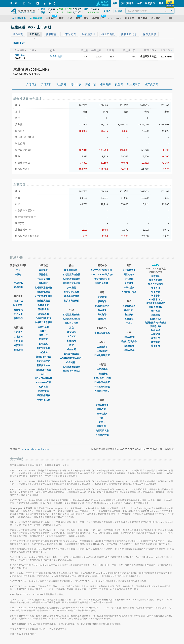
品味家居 (156, 334)
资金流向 (71, 341)
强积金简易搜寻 (129, 342)
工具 (129, 323)
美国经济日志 (102, 431)
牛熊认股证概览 (102, 333)
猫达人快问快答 (156, 284)
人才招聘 (18, 337)
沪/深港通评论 (102, 306)
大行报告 (43, 352)
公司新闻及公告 (72, 354)
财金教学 (18, 287)
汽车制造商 (56, 56)
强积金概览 (129, 337)
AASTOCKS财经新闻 (102, 270)
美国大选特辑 (156, 307)
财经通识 (156, 330)
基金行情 (129, 310)
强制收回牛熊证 (102, 391)
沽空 (71, 328)
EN (30, 3)
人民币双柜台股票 (43, 296)
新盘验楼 (156, 338)
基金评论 (102, 310)
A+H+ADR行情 (43, 382)
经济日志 (43, 387)
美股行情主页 (102, 405)
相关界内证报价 (72, 301)
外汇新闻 (129, 279)
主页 (18, 270)
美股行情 (102, 409)
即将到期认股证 (102, 355)
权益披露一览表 (43, 370)
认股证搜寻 (102, 347)
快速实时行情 (71, 270)
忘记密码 (18, 310)
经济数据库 (43, 391)
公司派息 (43, 344)
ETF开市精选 (156, 299)
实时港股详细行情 (71, 275)
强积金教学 (129, 350)
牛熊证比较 (102, 374)
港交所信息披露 (102, 279)
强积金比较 (129, 346)
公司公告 (43, 335)
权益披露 (71, 349)
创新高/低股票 (43, 292)
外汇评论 (102, 315)
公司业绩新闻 (43, 348)
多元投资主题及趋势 (156, 303)
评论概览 (102, 297)
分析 (102, 418)
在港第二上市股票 (43, 322)
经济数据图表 (43, 395)
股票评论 (102, 301)
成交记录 (71, 332)
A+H (43, 374)
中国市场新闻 (102, 283)
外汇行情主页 (129, 270)
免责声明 (18, 345)
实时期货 (43, 283)
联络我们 (18, 318)
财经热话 (156, 311)
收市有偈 (156, 288)
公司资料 (71, 362)
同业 (71, 345)
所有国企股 (43, 309)
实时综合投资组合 (71, 371)
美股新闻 (102, 426)
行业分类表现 (43, 301)
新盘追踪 (156, 342)
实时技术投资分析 (71, 367)
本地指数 (43, 270)
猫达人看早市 (156, 280)
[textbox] (150, 11)
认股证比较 (102, 351)
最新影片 (156, 276)
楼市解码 (156, 346)
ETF (43, 331)
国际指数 (43, 275)
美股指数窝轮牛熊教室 (156, 323)
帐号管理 (18, 305)
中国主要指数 (43, 279)
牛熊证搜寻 (102, 369)
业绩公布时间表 (43, 357)
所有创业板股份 (43, 318)
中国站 (18, 275)
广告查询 (18, 341)
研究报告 (102, 319)
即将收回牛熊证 (102, 382)
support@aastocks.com (36, 449)
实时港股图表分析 (71, 279)
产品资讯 (18, 283)
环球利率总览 (43, 400)
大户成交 (71, 336)
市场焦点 (156, 315)
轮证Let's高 (156, 319)
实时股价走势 (71, 323)
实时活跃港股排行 (43, 288)
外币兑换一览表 (129, 292)
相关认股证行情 (72, 292)
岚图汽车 (20, 55)
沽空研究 (43, 339)
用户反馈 (18, 314)
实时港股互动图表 (71, 283)
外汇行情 (129, 275)
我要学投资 (156, 326)
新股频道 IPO (43, 365)
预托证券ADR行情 (43, 378)
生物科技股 (43, 327)
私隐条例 (18, 350)
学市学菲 (156, 296)
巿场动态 (129, 288)
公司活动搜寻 (43, 361)
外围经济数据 (102, 435)
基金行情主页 (129, 306)
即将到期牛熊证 (102, 387)
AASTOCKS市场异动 (72, 358)
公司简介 (18, 332)
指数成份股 (43, 305)
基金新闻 (129, 315)
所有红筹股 (43, 314)
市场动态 (102, 414)
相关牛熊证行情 (72, 296)
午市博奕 (156, 292)
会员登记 (18, 301)
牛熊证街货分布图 (102, 378)
